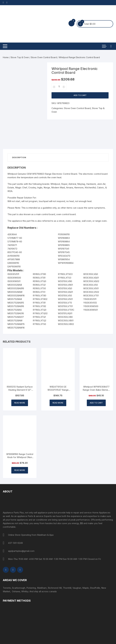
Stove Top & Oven (20, 57)
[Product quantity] (59, 87)
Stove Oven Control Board (44, 57)
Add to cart (80, 95)
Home (6, 57)
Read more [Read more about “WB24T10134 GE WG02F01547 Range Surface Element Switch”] (58, 403)
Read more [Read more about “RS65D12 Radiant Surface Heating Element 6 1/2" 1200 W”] (20, 403)
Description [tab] (19, 157)
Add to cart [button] (96, 403)
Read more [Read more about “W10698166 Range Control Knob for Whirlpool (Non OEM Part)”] (20, 470)
